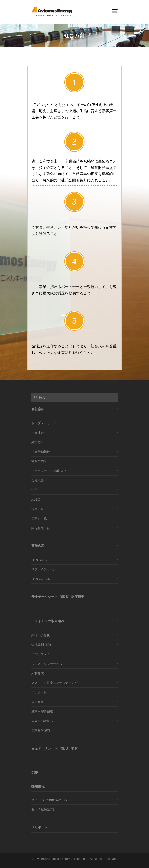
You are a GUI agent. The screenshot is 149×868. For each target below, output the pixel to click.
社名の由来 (39, 461)
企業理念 (38, 433)
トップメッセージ (44, 423)
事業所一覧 (39, 518)
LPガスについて (42, 560)
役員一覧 (38, 509)
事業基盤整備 (41, 730)
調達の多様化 (41, 635)
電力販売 (38, 702)
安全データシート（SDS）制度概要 (58, 597)
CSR (35, 772)
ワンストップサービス (47, 664)
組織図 (36, 499)
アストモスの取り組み (48, 621)
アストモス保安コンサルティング (54, 683)
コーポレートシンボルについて (53, 471)
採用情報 (38, 786)
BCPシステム (41, 654)
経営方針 (38, 442)
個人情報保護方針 (44, 809)
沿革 (34, 490)
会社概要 (38, 480)
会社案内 (38, 409)
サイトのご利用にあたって (50, 800)
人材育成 (38, 673)
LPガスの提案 (41, 579)
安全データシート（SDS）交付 (55, 748)
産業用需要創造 (42, 711)
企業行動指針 (41, 452)
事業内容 (38, 546)
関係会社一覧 (41, 528)
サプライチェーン (44, 569)
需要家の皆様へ (42, 721)
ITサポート (39, 692)
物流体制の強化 (42, 645)
